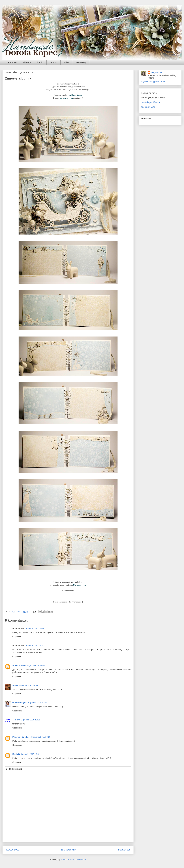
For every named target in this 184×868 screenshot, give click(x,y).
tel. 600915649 (148, 107)
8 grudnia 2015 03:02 (37, 665)
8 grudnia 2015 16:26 (41, 737)
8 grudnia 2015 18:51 (30, 754)
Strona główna (68, 850)
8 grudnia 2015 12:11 (30, 720)
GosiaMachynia (20, 703)
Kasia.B (16, 754)
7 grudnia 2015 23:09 (34, 628)
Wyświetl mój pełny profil (153, 82)
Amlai (15, 685)
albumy (27, 62)
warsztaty (81, 62)
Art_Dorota (156, 72)
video (67, 62)
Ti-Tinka (16, 720)
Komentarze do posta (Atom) (74, 860)
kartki (40, 62)
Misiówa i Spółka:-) (21, 737)
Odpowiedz (17, 636)
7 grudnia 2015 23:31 (34, 645)
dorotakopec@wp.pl (151, 102)
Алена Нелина (19, 665)
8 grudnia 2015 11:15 (37, 703)
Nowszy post (12, 850)
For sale (12, 62)
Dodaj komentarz (14, 769)
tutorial (53, 62)
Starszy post (124, 850)
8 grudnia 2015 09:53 (28, 685)
